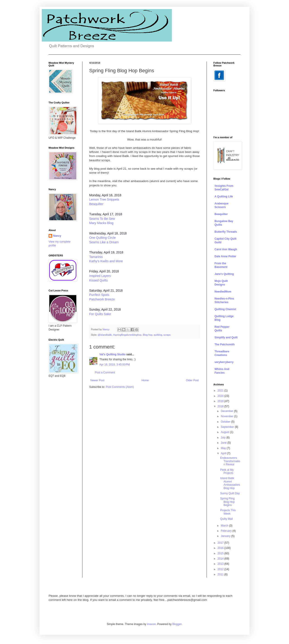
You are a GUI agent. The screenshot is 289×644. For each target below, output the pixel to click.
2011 (221, 574)
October (226, 422)
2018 (221, 406)
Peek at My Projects (227, 471)
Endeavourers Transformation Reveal (230, 461)
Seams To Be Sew (102, 219)
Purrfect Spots (99, 295)
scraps (167, 335)
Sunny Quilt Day (230, 493)
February (227, 531)
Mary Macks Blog (101, 223)
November (227, 416)
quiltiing (158, 335)
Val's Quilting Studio (112, 354)
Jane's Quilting (224, 274)
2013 (221, 564)
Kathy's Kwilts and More (106, 261)
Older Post (192, 380)
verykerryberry (224, 362)
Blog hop (148, 335)
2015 (221, 553)
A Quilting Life (224, 197)
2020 (221, 396)
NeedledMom (223, 292)
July (224, 438)
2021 (221, 391)
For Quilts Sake (100, 314)
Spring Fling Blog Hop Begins (227, 502)
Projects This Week (228, 512)
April (224, 453)
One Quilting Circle (103, 238)
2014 (221, 559)
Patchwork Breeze (102, 299)
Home (145, 380)
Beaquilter (96, 204)
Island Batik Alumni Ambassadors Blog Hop (230, 483)
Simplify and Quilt (226, 337)
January (226, 536)
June (224, 443)
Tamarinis (96, 257)
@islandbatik (105, 335)
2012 (221, 569)
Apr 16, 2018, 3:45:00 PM (115, 365)
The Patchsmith (225, 344)
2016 (221, 548)
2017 (221, 543)
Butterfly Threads (226, 232)
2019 (221, 401)
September (228, 427)
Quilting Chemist (225, 309)
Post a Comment (105, 372)
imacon (151, 624)
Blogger (177, 624)
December (227, 411)
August (225, 432)
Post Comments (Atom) (120, 387)
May (224, 448)
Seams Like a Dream (104, 242)
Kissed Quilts (98, 280)
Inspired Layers (100, 276)
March (225, 526)
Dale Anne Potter (225, 256)
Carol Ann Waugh (226, 249)
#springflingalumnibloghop (127, 335)
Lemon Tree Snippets (104, 199)
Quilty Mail (226, 519)
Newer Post (97, 380)
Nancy (57, 236)
